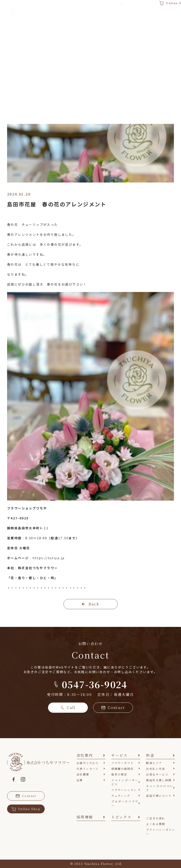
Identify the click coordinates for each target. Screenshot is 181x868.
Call (68, 708)
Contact (113, 708)
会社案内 (58, 14)
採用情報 (134, 14)
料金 (110, 17)
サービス (86, 14)
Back (90, 604)
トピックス (160, 17)
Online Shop (26, 809)
